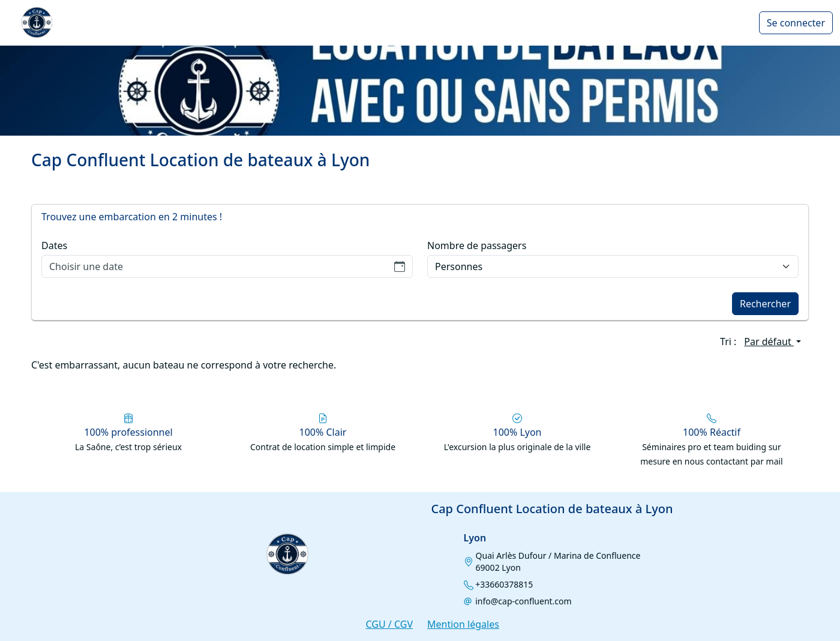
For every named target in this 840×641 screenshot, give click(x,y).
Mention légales (463, 624)
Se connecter (796, 23)
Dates (54, 245)
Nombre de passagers (477, 245)
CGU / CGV (389, 624)
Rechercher (765, 304)
